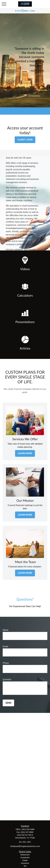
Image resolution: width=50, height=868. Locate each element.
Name (6, 630)
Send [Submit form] (8, 703)
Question (7, 679)
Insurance (25, 863)
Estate (25, 860)
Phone (6, 663)
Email (5, 646)
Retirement (25, 855)
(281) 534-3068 (28, 829)
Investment (25, 858)
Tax (25, 866)
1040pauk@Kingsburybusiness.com (25, 846)
